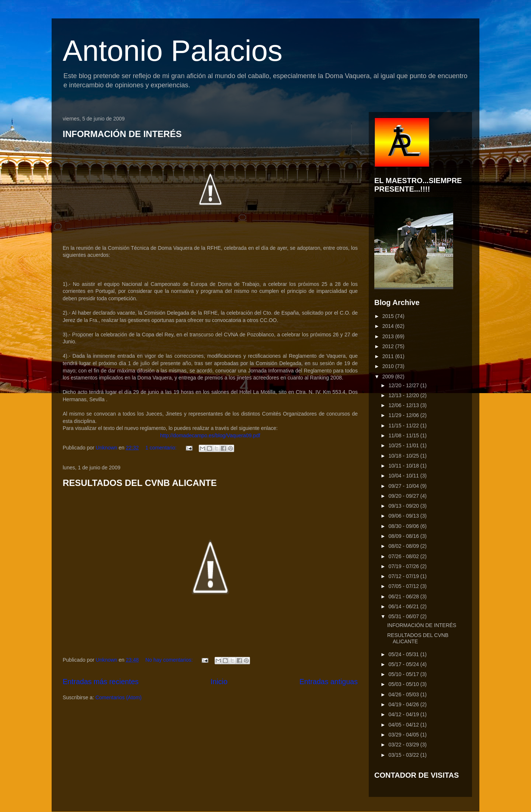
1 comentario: (162, 448)
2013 (389, 336)
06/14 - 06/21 (404, 606)
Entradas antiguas (329, 682)
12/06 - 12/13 (404, 405)
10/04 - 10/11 (404, 476)
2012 (389, 346)
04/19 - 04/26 (404, 704)
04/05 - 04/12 (404, 725)
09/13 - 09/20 (404, 506)
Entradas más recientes (101, 682)
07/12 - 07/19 (404, 576)
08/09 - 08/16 (404, 536)
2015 (389, 316)
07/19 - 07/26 (404, 566)
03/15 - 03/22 (404, 755)
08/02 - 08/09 (404, 546)
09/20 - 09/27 (404, 496)
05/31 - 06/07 (404, 616)
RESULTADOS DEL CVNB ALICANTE (140, 483)
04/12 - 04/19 (404, 714)
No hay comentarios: (170, 660)
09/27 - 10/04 (404, 486)
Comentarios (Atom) (119, 697)
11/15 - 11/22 (404, 426)
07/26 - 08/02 (404, 556)
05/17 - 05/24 (404, 664)
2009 (389, 377)
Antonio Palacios (173, 51)
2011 (389, 356)
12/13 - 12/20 (404, 395)
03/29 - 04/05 (404, 735)
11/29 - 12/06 (404, 415)
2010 (389, 366)
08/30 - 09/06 (404, 526)
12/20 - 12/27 (404, 385)
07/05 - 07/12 (404, 586)
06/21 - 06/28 (404, 596)
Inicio (219, 682)
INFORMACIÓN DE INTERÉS (122, 134)
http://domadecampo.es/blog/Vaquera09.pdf (210, 435)
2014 (389, 326)
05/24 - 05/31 (404, 654)
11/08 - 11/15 (404, 435)
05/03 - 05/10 (404, 684)
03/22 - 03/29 (404, 745)
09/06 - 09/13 (404, 516)
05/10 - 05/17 (404, 674)
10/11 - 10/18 (404, 466)
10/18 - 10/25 (404, 456)
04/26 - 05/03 (404, 694)
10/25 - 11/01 (404, 445)
